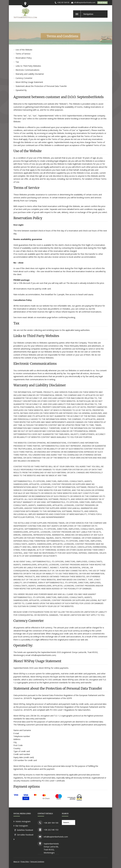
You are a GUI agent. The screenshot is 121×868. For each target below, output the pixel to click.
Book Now (102, 3)
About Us (16, 862)
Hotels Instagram (23, 821)
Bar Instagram (22, 826)
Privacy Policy (25, 862)
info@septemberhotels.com (85, 2)
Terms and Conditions (37, 862)
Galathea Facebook (25, 830)
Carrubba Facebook (25, 835)
